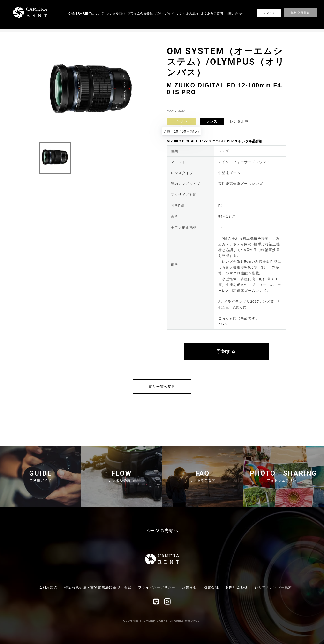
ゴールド (181, 121)
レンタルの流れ (187, 13)
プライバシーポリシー (157, 587)
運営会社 (211, 587)
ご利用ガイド (165, 13)
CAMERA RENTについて (86, 13)
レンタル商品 (116, 13)
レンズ (212, 121)
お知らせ (190, 587)
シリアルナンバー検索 (273, 587)
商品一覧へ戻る (162, 387)
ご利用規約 (48, 587)
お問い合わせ (235, 13)
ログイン (269, 13)
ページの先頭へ (162, 531)
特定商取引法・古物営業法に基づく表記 (98, 587)
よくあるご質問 (212, 13)
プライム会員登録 (140, 13)
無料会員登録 (300, 13)
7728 (223, 324)
